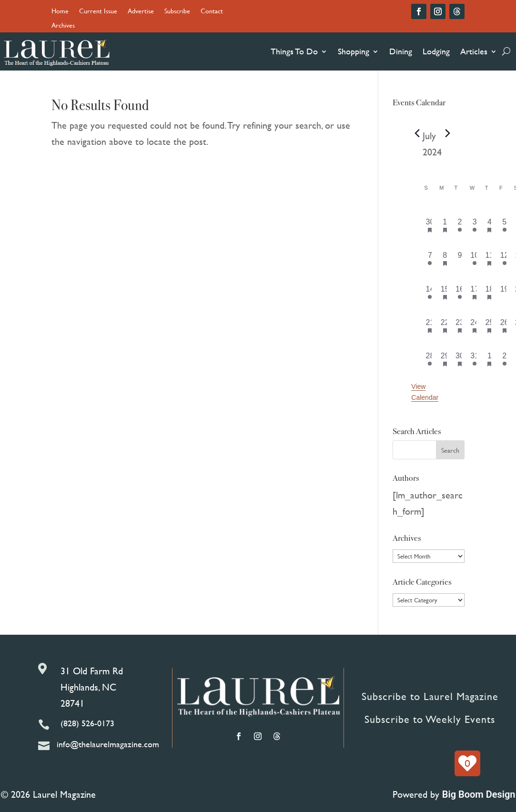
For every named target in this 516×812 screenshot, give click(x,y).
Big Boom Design (479, 794)
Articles (474, 51)
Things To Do (294, 51)
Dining (401, 51)
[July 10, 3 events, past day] (475, 258)
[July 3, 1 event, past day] (475, 225)
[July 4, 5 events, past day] (490, 225)
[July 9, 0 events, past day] (460, 258)
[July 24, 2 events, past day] (475, 325)
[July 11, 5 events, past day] (490, 258)
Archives (63, 26)
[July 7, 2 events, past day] (430, 258)
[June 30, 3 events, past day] (430, 225)
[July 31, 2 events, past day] (475, 359)
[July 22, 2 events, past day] (445, 325)
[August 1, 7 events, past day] (490, 359)
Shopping (354, 51)
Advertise (141, 12)
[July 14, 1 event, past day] (430, 292)
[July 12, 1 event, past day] (504, 258)
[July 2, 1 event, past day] (460, 225)
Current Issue (98, 12)
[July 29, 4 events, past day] (445, 359)
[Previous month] (417, 133)
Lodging (436, 51)
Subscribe (177, 12)
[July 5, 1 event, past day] (504, 225)
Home (60, 12)
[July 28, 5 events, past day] (430, 359)
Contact (212, 12)
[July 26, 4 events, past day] (504, 325)
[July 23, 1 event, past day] (460, 325)
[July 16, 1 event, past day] (460, 292)
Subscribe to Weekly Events (430, 719)
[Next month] (447, 133)
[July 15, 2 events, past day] (445, 292)
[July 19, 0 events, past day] (504, 292)
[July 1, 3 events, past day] (445, 225)
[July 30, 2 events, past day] (460, 359)
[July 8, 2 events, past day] (445, 258)
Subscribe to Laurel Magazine (430, 696)
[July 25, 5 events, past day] (490, 325)
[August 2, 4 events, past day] (504, 359)
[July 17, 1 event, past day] (475, 292)
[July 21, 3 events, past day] (430, 325)
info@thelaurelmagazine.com (108, 744)
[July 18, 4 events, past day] (490, 292)
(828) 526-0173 (87, 723)
